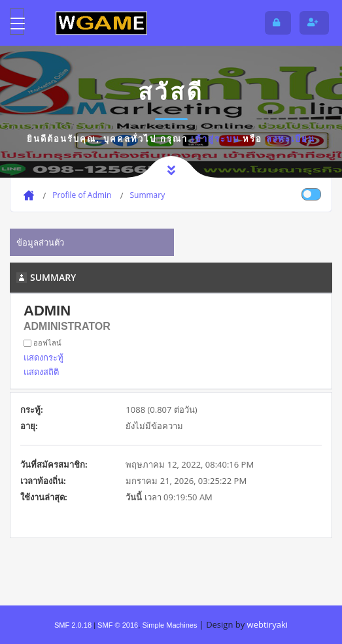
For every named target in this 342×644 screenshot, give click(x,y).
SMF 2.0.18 (73, 625)
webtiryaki (267, 624)
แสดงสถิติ (41, 372)
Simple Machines (169, 625)
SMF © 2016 (118, 625)
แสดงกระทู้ (43, 357)
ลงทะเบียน (291, 138)
